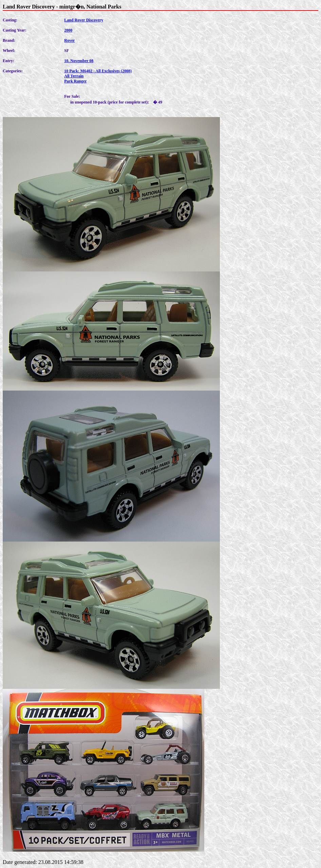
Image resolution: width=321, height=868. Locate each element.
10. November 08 (79, 61)
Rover (69, 40)
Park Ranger (75, 81)
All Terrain (74, 76)
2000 (68, 30)
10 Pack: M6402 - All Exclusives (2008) (98, 71)
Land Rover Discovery (84, 20)
